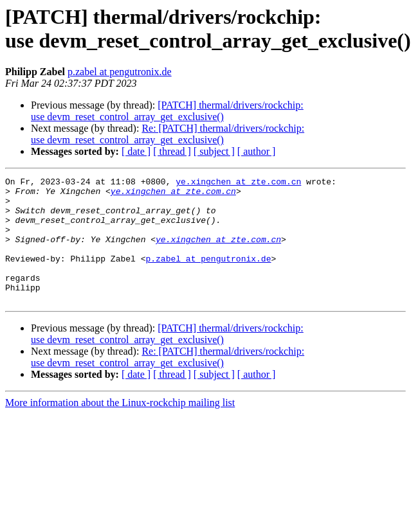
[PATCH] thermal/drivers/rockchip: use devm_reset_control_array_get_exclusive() (167, 111)
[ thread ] (172, 151)
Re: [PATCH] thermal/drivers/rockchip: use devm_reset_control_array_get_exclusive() (168, 134)
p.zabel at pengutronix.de (120, 72)
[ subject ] (214, 151)
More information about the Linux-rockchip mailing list (120, 428)
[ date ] (136, 151)
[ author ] (257, 151)
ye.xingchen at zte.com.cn (238, 183)
